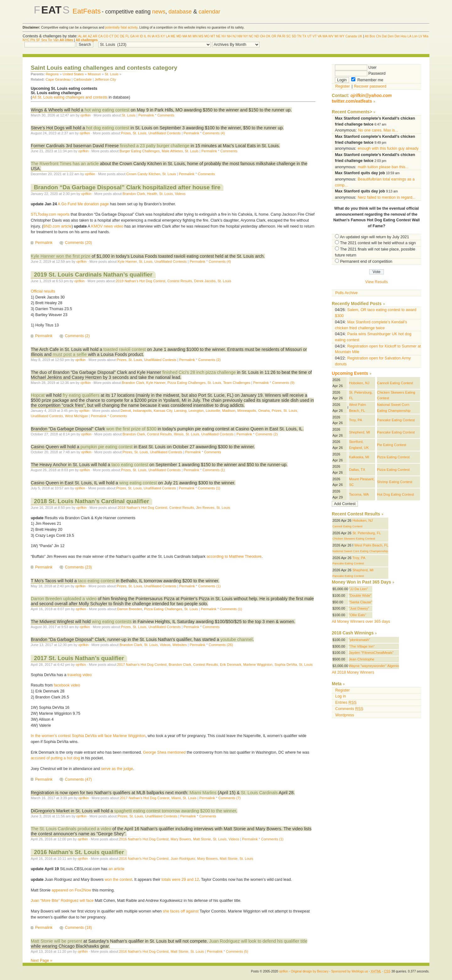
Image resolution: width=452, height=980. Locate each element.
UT (309, 36)
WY (342, 36)
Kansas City (163, 411)
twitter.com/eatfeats (352, 101)
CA (100, 36)
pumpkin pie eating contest (106, 447)
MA (185, 36)
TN (299, 36)
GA (132, 36)
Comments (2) (77, 336)
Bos (372, 36)
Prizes (126, 133)
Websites (180, 645)
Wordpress (345, 715)
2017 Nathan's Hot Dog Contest (142, 665)
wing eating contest (138, 483)
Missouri (94, 74)
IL (145, 36)
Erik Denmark (231, 665)
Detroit (126, 411)
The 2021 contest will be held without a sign (378, 243)
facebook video (67, 685)
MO (207, 36)
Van (56, 40)
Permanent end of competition (366, 261)
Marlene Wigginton (258, 665)
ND (257, 36)
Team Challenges (237, 383)
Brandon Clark (134, 194)
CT (111, 36)
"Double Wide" (360, 595)
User (356, 67)
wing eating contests (112, 622)
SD (294, 36)
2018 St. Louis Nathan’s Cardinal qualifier (91, 501)
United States (73, 74)
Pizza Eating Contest (393, 457)
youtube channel (237, 639)
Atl (367, 36)
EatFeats (87, 11)
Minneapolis (247, 411)
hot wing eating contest (107, 110)
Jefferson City (105, 79)
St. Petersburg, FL (367, 533)
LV (420, 36)
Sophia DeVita (286, 665)
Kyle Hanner (127, 261)
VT (315, 36)
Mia (426, 36)
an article (117, 869)
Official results (43, 291)
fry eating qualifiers (81, 395)
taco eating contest (130, 465)
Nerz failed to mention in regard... (386, 197)
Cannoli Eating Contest (395, 383)
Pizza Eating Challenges (186, 383)
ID (141, 36)
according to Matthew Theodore (234, 557)
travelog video (80, 675)
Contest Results (180, 281)
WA (325, 36)
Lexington (196, 411)
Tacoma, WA (359, 494)
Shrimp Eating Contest (395, 482)
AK (85, 36)
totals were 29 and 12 (180, 880)
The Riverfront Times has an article (65, 164)
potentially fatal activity (121, 27)
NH (229, 36)
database (180, 12)
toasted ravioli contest (124, 349)
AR (95, 36)
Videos (180, 194)
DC (117, 36)
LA (168, 36)
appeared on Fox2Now (71, 890)
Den (391, 36)
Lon (415, 36)
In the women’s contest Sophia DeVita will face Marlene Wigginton (88, 736)
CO (106, 36)
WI (336, 36)
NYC (26, 40)
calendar (210, 12)
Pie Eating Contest (392, 445)
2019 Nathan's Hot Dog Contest (141, 281)
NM (240, 36)
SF (38, 40)
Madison (229, 411)
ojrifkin (85, 115)
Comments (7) (229, 798)
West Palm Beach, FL (371, 545)
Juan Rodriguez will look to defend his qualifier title (258, 941)
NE (218, 36)
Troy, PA (356, 420)
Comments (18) (78, 928)
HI (137, 36)
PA (279, 36)
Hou (404, 36)
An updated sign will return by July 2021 (374, 237)
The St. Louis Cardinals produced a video (71, 829)
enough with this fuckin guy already (388, 148)
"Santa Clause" (361, 602)
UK (360, 36)
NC (251, 36)
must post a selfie (70, 354)
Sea (44, 40)
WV (331, 36)
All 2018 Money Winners (353, 672)
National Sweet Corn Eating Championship (360, 551)
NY (245, 36)
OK (268, 36)
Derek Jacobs (205, 281)
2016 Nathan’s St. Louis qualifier (79, 852)
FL (127, 36)
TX (304, 36)
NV (224, 36)
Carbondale (83, 79)
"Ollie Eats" (358, 615)
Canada (351, 36)
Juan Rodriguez (183, 859)
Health (152, 194)
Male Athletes (172, 151)
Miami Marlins (203, 793)
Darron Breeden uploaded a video (64, 599)
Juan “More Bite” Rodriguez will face (62, 901)
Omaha (264, 411)
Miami (176, 798)
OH (262, 36)
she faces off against (181, 911)
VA (320, 36)
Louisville (213, 411)
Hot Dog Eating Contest (395, 494)
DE (122, 36)
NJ (235, 36)
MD (179, 36)
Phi (33, 40)
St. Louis (112, 74)
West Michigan (76, 416)
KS (158, 36)
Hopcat (38, 395)
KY (163, 36)
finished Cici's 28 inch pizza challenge (200, 372)
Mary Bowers (181, 839)
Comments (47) (78, 779)
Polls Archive (346, 293)
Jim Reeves (205, 508)
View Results (377, 282)
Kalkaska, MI (359, 457)
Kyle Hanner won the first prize (61, 256)
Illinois (179, 434)
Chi (379, 36)
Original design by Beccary (309, 971)
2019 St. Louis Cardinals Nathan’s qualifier (93, 275)
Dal (384, 36)
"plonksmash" (359, 640)
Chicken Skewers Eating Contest (354, 539)
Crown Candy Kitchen (143, 174)
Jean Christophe (362, 659)
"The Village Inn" (362, 646)
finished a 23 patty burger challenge (155, 146)
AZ (90, 36)
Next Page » (42, 961)
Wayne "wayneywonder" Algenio (374, 666)
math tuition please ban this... (383, 167)
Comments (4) (214, 133)
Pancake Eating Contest (396, 420)
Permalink (146, 115)
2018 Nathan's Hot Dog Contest (143, 508)
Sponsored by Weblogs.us (350, 971)
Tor (50, 40)
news (159, 12)
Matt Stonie (202, 839)
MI (190, 36)
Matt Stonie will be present (56, 941)
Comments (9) (283, 383)
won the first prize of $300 (131, 429)
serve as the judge (117, 769)
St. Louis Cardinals (259, 793)
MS (201, 36)
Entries (346, 703)
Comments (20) (78, 243)
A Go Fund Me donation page (83, 204)
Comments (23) (78, 567)
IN (149, 36)
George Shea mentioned (164, 752)
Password (360, 73)
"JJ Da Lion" (358, 589)
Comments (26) (221, 645)
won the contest (118, 880)
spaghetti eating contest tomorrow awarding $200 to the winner (175, 811)
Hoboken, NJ (359, 383)
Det (397, 36)
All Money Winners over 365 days (361, 622)
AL (80, 36)
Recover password (370, 86)
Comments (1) (214, 470)
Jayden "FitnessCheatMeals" (371, 653)
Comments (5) (237, 951)
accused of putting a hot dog (55, 758)
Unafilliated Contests (165, 133)
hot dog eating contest (108, 128)
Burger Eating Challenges (140, 151)
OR (274, 36)
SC (288, 36)
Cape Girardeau (58, 79)
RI (284, 36)
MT (213, 36)
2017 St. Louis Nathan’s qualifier (79, 658)
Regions (52, 74)
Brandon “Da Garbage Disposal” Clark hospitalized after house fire (127, 187)
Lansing (180, 411)
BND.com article (57, 226)
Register (342, 86)
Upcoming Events (350, 373)
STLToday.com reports (50, 214)
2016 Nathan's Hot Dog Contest (144, 839)
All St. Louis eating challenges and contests (70, 97)
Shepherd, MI (360, 432)
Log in (341, 696)
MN (195, 36)
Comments (166, 115)
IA (153, 36)
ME (173, 36)
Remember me (367, 80)
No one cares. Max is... (378, 130)
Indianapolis (142, 411)
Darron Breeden (130, 609)
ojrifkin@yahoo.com (371, 96)
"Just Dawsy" (359, 608)
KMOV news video (108, 226)
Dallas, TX (357, 470)
